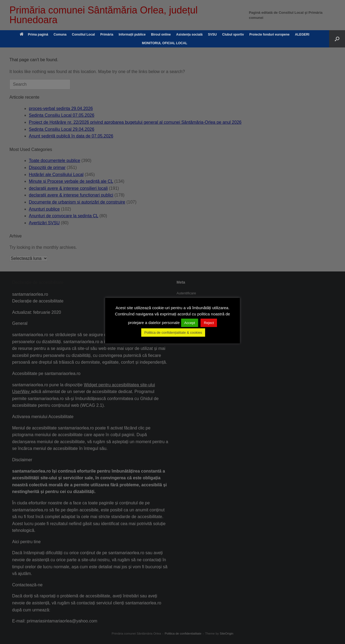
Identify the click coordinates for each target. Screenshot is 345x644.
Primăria (107, 35)
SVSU (213, 35)
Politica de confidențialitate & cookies (173, 333)
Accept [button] (190, 323)
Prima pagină (34, 35)
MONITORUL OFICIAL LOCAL (165, 43)
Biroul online (161, 35)
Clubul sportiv (233, 35)
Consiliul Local (83, 35)
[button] (337, 39)
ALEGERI (302, 35)
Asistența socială (189, 35)
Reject (209, 323)
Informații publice (132, 35)
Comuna (60, 35)
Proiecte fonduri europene (269, 35)
